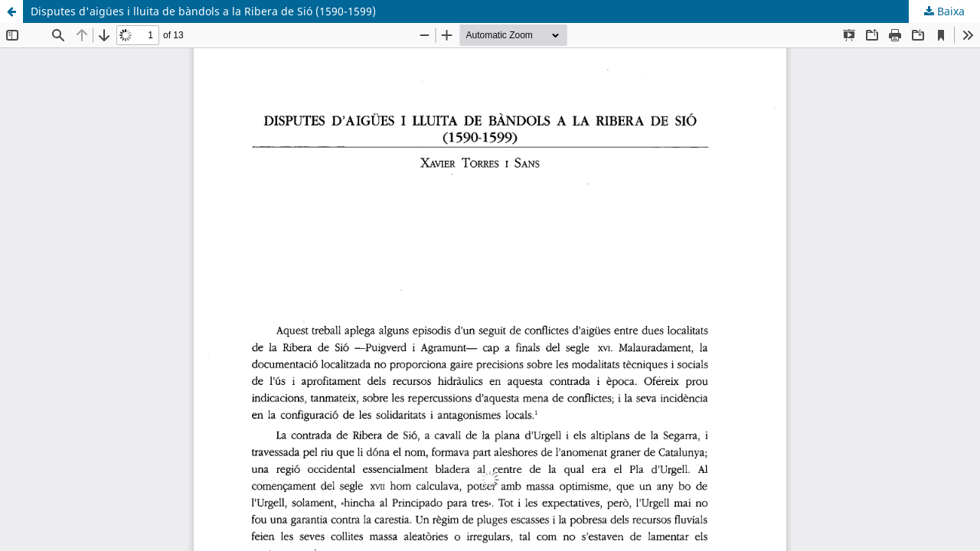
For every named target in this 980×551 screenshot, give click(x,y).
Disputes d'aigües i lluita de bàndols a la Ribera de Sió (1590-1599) (203, 11)
